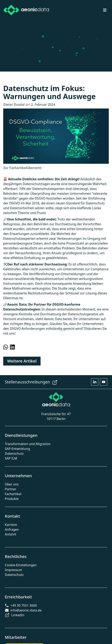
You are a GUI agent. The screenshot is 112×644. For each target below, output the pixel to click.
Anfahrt (11, 534)
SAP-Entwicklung (17, 449)
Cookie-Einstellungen (21, 565)
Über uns (12, 484)
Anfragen (12, 529)
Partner (11, 489)
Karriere (11, 525)
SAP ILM (11, 458)
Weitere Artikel (22, 361)
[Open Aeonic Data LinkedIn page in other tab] (95, 382)
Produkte (12, 499)
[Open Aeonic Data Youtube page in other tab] (104, 382)
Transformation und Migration (28, 444)
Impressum (13, 570)
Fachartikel (13, 494)
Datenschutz (14, 454)
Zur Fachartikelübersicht (22, 168)
